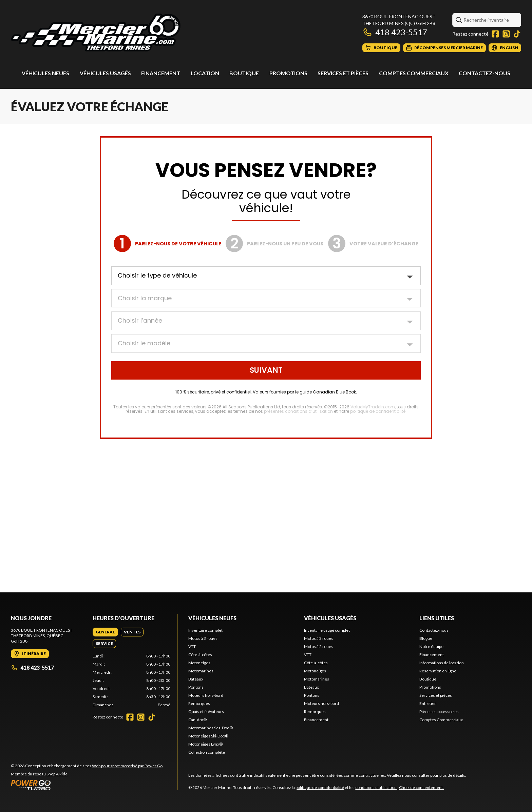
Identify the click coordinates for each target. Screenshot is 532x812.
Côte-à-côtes (200, 655)
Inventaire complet (205, 630)
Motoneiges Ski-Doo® (208, 736)
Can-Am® (197, 720)
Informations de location (442, 663)
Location (205, 73)
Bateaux (196, 679)
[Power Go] (87, 785)
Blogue (426, 638)
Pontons (196, 687)
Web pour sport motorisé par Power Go (127, 766)
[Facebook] (495, 34)
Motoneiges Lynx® (205, 744)
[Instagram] (506, 34)
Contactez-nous (484, 73)
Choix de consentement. (421, 787)
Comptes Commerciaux (414, 73)
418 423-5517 (395, 32)
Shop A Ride (57, 774)
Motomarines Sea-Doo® (211, 728)
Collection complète (207, 752)
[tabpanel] (131, 681)
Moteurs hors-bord (206, 695)
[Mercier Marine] (96, 33)
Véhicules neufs (45, 73)
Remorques (199, 703)
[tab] (105, 632)
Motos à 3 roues (203, 638)
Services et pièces (343, 73)
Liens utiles (437, 618)
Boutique (244, 73)
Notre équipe (431, 646)
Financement (161, 73)
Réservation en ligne (438, 671)
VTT (192, 646)
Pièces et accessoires (439, 712)
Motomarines (201, 671)
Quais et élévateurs (206, 712)
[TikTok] (517, 34)
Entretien (428, 703)
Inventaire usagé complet (327, 630)
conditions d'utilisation (376, 787)
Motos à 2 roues (319, 646)
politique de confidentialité (320, 787)
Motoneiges (199, 663)
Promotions (288, 73)
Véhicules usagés (105, 73)
